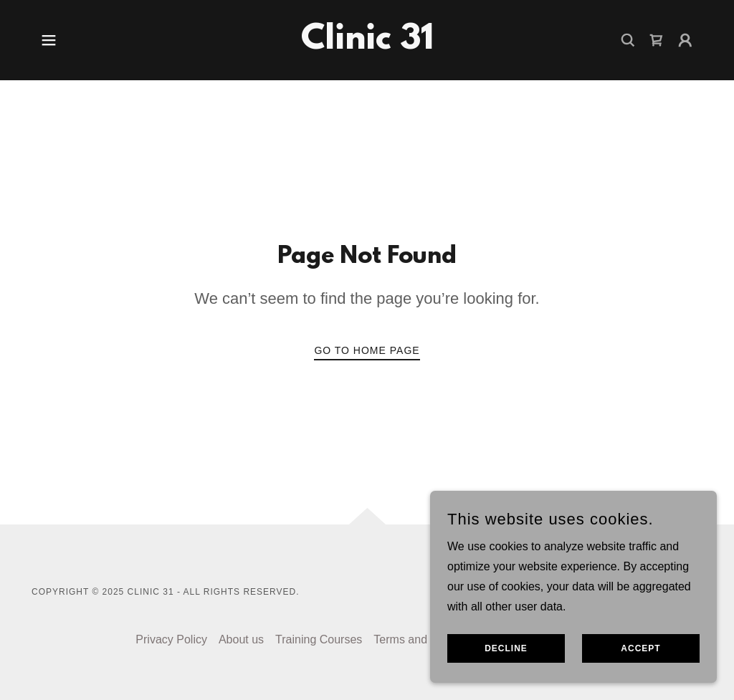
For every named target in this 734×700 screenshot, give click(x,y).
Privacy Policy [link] (171, 639)
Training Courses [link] (319, 639)
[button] (49, 40)
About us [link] (241, 639)
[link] (367, 45)
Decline (506, 648)
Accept (640, 648)
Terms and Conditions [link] (429, 639)
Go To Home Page (367, 350)
